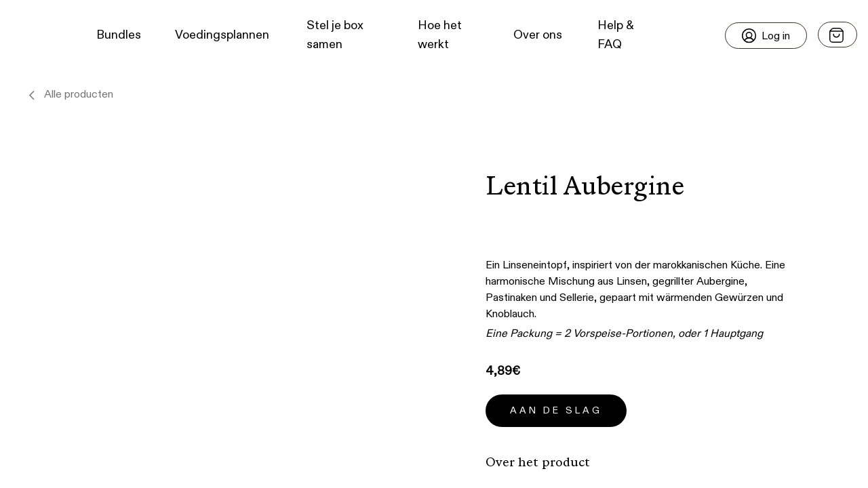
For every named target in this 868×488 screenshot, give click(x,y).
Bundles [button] (119, 35)
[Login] (766, 36)
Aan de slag (556, 411)
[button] (35, 35)
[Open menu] (837, 35)
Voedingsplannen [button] (222, 35)
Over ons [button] (538, 35)
